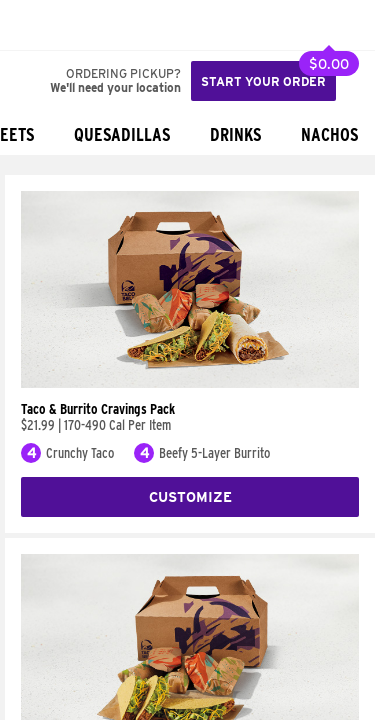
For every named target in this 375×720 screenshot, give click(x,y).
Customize (190, 497)
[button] (82, 25)
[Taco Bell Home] (35, 25)
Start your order (263, 81)
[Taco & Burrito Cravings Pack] (190, 383)
